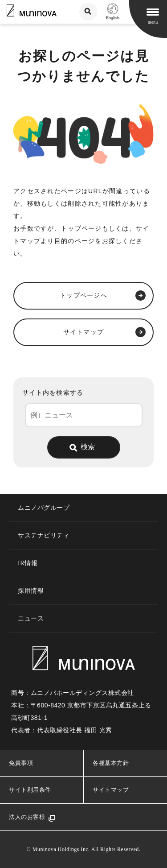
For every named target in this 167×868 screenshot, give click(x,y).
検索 (88, 447)
